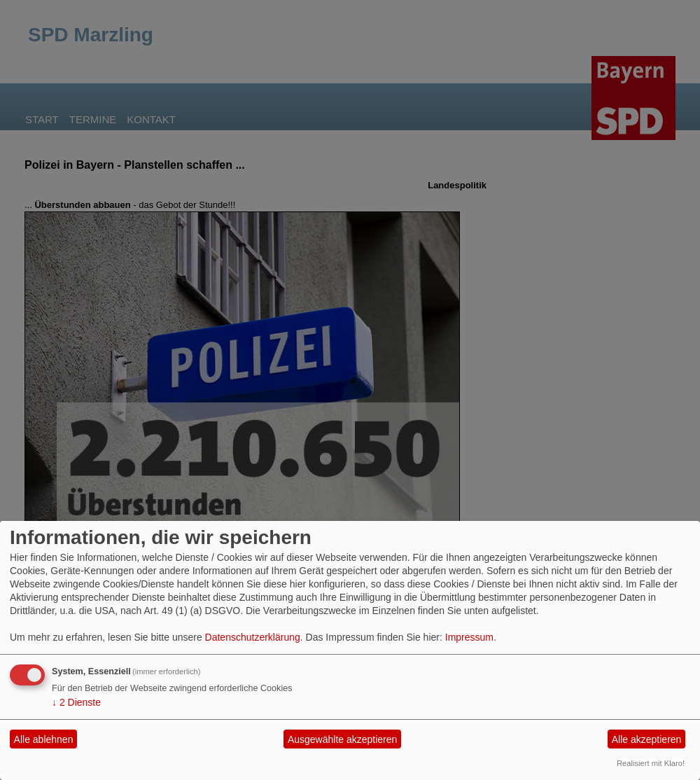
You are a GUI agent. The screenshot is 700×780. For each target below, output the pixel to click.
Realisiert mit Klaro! (651, 763)
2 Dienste (76, 702)
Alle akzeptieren (647, 739)
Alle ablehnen (44, 739)
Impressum (469, 637)
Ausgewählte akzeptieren (342, 739)
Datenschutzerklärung (253, 637)
